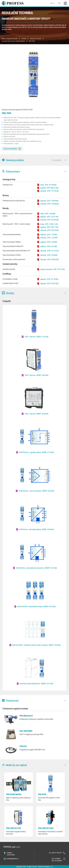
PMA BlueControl (26, 716)
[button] (34, 160)
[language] (53, 3)
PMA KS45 (42, 794)
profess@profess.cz (13, 859)
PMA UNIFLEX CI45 (13, 828)
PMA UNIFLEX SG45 (46, 828)
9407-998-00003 (26, 731)
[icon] (65, 160)
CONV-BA (23, 746)
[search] (59, 3)
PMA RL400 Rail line (14, 794)
